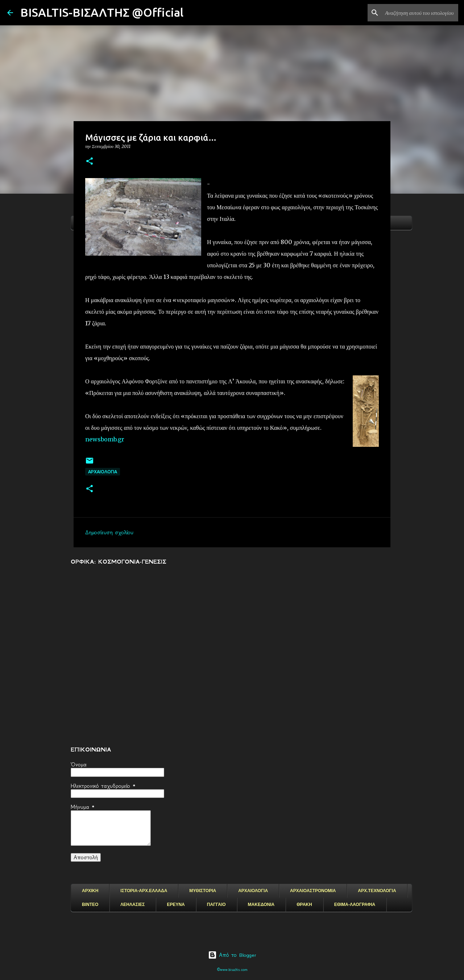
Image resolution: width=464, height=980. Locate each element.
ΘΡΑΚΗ (304, 905)
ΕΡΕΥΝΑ (176, 905)
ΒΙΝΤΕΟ (90, 905)
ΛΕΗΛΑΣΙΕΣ (132, 905)
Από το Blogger (232, 955)
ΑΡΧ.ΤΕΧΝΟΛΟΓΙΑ (377, 891)
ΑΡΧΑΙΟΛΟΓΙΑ (103, 472)
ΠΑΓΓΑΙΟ (216, 905)
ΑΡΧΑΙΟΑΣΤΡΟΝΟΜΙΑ (313, 891)
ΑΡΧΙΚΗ (90, 891)
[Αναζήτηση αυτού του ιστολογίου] (420, 13)
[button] (90, 162)
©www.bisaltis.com (232, 970)
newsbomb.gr (105, 439)
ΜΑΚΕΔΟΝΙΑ (261, 905)
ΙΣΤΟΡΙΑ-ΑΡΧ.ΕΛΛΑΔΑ (144, 891)
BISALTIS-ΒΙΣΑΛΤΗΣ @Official (102, 12)
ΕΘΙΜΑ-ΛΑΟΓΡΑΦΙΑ (355, 905)
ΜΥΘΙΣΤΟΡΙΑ (203, 891)
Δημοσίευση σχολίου (109, 532)
